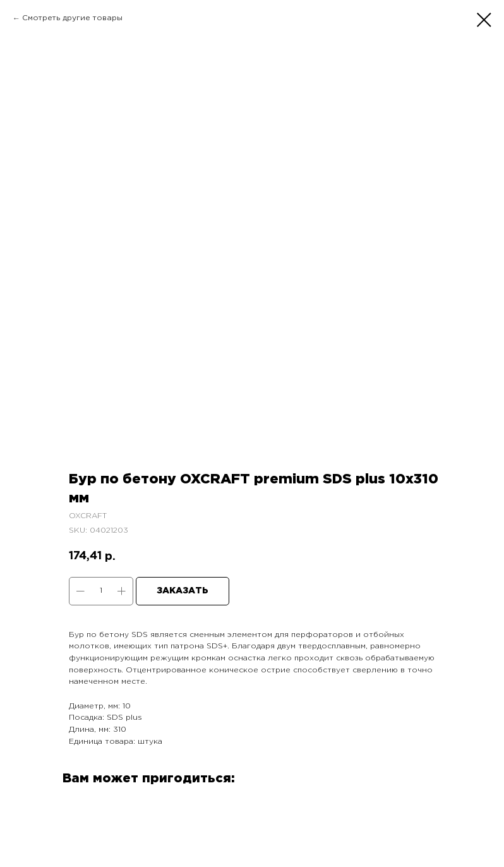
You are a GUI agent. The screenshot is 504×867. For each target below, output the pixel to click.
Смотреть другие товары (72, 18)
